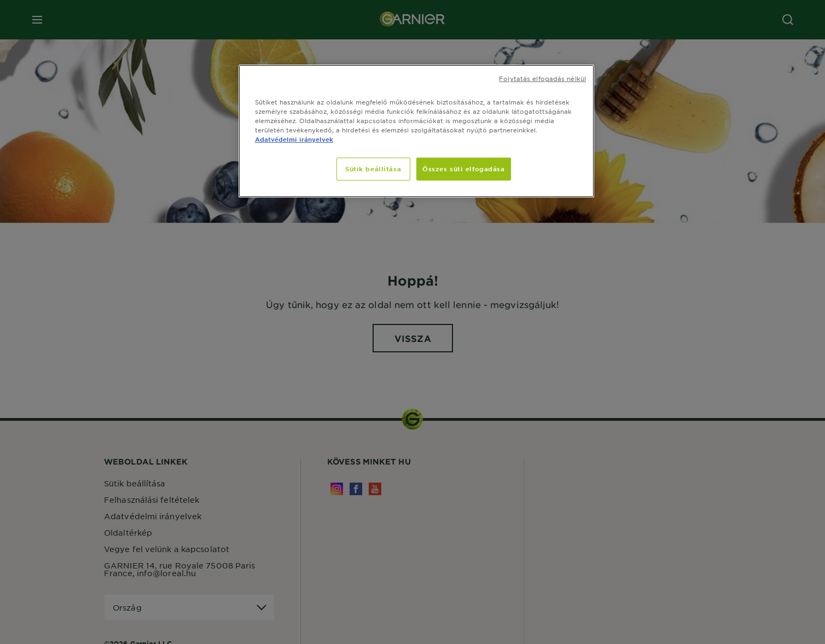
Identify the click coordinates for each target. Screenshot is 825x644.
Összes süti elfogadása (464, 169)
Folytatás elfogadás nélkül (542, 78)
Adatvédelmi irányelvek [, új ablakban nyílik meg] (294, 139)
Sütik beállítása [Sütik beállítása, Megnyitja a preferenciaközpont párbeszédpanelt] (373, 169)
